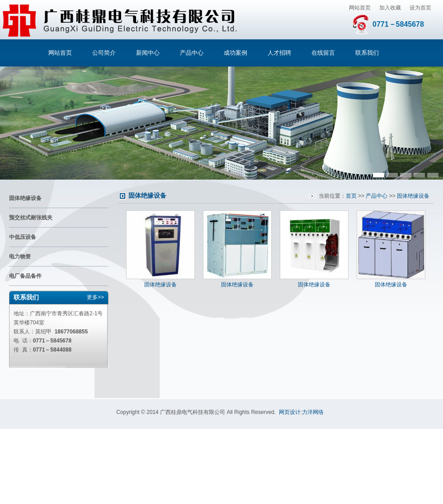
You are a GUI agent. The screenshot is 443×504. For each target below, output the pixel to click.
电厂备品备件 (25, 276)
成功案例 (236, 53)
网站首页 (360, 8)
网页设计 (290, 412)
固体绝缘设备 (25, 198)
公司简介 (104, 53)
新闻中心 (148, 53)
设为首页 (420, 8)
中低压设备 (23, 237)
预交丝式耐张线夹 (31, 218)
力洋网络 (313, 412)
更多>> (95, 297)
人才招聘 (279, 53)
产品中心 (192, 53)
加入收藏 (390, 8)
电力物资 (20, 257)
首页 (351, 196)
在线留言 (323, 53)
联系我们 (367, 53)
